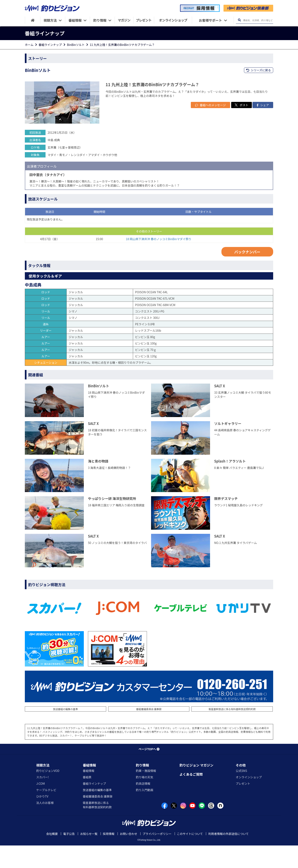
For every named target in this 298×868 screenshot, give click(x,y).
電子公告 (69, 856)
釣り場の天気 (144, 800)
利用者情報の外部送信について (228, 856)
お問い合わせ (129, 856)
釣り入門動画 (144, 812)
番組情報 (89, 788)
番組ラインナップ (50, 45)
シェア (263, 128)
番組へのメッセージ (210, 128)
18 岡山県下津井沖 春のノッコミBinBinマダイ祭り (159, 261)
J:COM (41, 806)
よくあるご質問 (191, 797)
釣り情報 (142, 788)
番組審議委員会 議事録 (149, 731)
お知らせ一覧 (89, 856)
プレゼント (243, 806)
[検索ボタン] (239, 20)
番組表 (87, 800)
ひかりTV (42, 819)
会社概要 (52, 856)
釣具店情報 (143, 806)
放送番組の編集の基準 (65, 731)
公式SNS (241, 793)
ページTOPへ (149, 771)
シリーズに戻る (259, 70)
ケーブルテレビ (46, 812)
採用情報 (109, 856)
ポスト (242, 128)
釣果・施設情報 (146, 793)
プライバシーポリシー (157, 856)
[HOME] (33, 20)
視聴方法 (43, 788)
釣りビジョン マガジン (196, 788)
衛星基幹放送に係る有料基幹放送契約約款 (232, 731)
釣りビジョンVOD (48, 793)
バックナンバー (247, 274)
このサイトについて (190, 856)
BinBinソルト (76, 45)
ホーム (29, 45)
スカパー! (43, 800)
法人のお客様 (45, 825)
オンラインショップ (249, 800)
